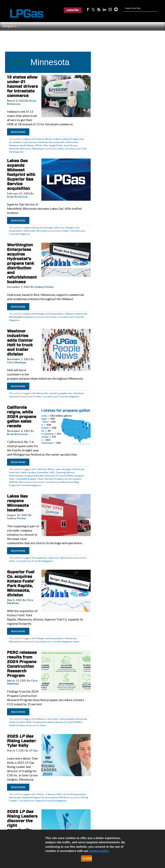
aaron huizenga (44, 227)
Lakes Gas (59, 227)
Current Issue (72, 149)
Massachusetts (57, 142)
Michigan (67, 469)
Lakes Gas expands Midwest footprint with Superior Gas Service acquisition (21, 175)
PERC (29, 722)
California (41, 469)
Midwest (70, 314)
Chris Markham (17, 362)
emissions (53, 719)
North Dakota (27, 145)
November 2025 (46, 472)
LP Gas (34, 750)
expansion (42, 558)
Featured (14, 485)
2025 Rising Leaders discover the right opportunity (22, 821)
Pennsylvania (16, 476)
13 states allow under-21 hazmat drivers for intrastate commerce (23, 86)
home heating (67, 719)
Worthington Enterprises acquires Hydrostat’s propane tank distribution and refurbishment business (22, 263)
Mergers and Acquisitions (50, 314)
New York (14, 472)
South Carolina (17, 725)
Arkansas (41, 719)
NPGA (38, 145)
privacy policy (99, 851)
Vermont (14, 149)
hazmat (40, 139)
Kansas (33, 142)
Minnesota (72, 142)
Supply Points (56, 145)
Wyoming (37, 149)
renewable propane (26, 479)
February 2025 (54, 794)
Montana (14, 145)
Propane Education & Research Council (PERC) (49, 476)
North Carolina (28, 472)
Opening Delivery (65, 472)
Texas (40, 479)
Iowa (25, 142)
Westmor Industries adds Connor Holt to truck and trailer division (20, 343)
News (61, 149)
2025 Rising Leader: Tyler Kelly (22, 741)
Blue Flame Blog (70, 482)
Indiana (57, 139)
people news (66, 393)
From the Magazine (19, 234)
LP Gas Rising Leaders (75, 794)
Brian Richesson (17, 197)
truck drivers (71, 145)
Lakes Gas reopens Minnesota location (18, 503)
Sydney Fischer (44, 287)
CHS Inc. (41, 794)
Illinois (49, 139)
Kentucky (43, 142)
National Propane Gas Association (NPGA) (44, 797)
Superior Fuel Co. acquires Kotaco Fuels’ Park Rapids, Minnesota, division (21, 583)
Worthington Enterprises (23, 317)
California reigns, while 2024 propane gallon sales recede (22, 417)
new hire (54, 393)
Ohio (45, 145)
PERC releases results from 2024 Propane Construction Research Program (22, 664)
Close (87, 858)
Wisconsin (25, 149)
